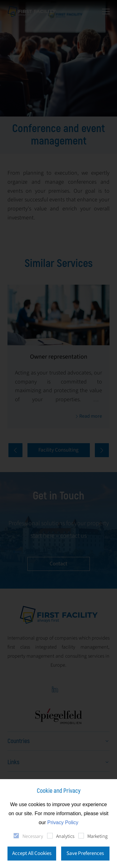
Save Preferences (85, 853)
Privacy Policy (63, 822)
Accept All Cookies (32, 853)
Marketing (97, 836)
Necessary (33, 836)
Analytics (65, 836)
